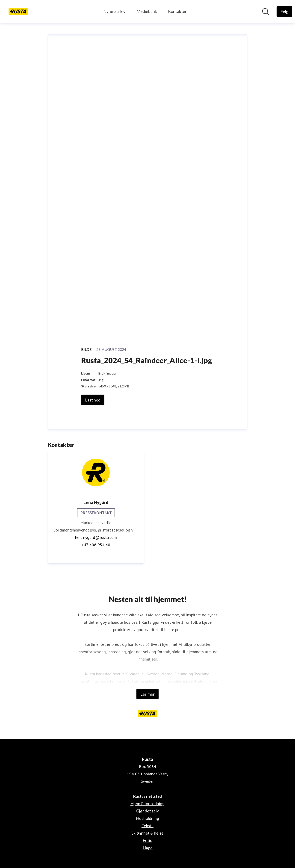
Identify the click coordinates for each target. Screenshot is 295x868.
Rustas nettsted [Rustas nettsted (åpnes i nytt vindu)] (147, 796)
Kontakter (177, 11)
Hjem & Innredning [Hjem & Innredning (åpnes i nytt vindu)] (147, 803)
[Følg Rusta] (284, 12)
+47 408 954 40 (96, 545)
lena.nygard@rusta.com (96, 537)
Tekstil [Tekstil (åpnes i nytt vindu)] (147, 826)
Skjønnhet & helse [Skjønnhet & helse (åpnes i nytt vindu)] (147, 833)
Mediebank (147, 11)
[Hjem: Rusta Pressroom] (18, 12)
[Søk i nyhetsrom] (265, 12)
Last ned (93, 400)
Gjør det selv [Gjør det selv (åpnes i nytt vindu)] (147, 811)
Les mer (147, 694)
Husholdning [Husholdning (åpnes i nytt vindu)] (147, 818)
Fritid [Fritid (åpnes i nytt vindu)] (147, 840)
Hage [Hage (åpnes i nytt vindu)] (148, 848)
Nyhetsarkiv (114, 11)
